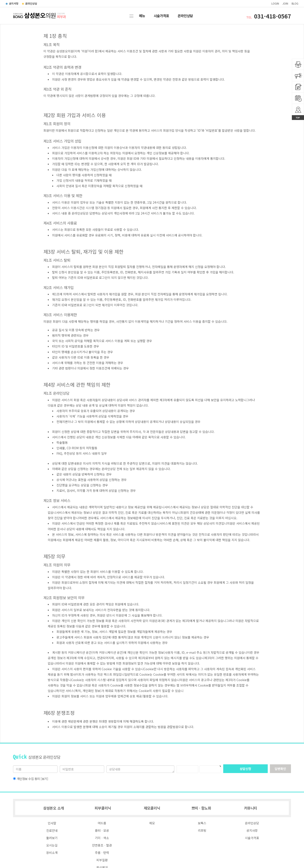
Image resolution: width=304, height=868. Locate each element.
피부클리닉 (103, 808)
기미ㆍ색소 (102, 838)
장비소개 (52, 853)
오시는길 (52, 845)
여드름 (102, 823)
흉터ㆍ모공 (102, 830)
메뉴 (142, 16)
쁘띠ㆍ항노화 (201, 808)
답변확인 (280, 769)
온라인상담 (30, 3)
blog (295, 3)
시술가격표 (161, 16)
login (275, 3)
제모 (152, 823)
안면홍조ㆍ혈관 (102, 845)
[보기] (44, 779)
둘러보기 (52, 838)
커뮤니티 (251, 808)
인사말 (52, 823)
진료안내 (52, 830)
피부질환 (102, 860)
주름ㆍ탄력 (102, 853)
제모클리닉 (152, 808)
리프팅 (202, 830)
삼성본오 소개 (54, 808)
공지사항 (12, 3)
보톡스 (202, 823)
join (285, 3)
